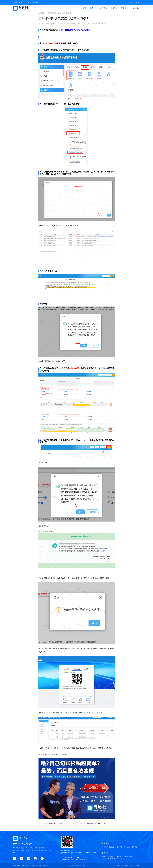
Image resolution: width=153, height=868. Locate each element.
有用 (56, 755)
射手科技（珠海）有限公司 (28, 866)
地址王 (126, 857)
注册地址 (22, 2)
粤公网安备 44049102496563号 (131, 866)
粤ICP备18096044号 (116, 866)
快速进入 (138, 2)
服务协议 (120, 847)
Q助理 (104, 859)
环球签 (132, 857)
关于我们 (134, 847)
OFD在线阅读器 (113, 859)
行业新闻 (105, 847)
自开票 (29, 2)
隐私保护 (112, 847)
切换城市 (127, 847)
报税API (122, 859)
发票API (36, 2)
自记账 (15, 2)
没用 (64, 755)
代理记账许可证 (80, 866)
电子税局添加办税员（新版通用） (77, 30)
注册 (126, 2)
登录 (131, 2)
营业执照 (72, 866)
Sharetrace (118, 857)
